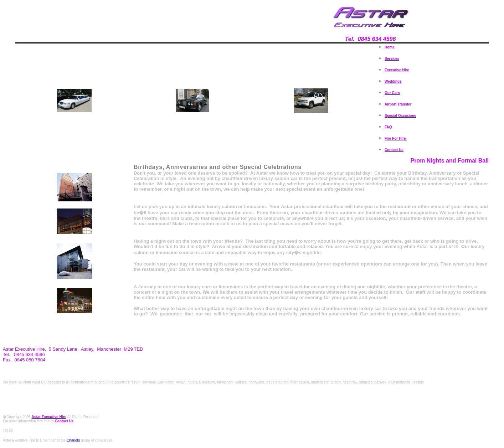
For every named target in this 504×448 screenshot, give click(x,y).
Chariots (73, 440)
